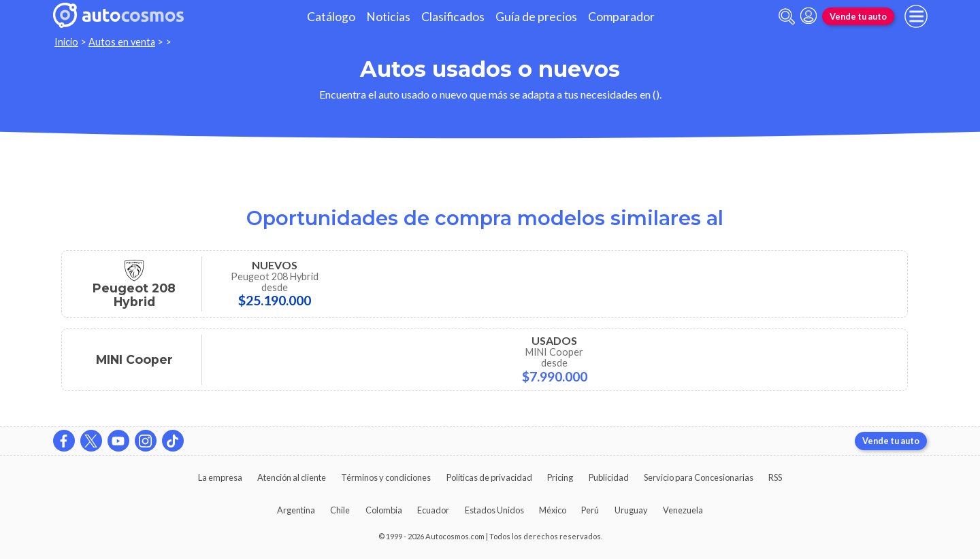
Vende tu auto (858, 16)
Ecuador (433, 510)
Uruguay (631, 510)
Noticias (388, 17)
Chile (340, 510)
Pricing (560, 477)
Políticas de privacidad (489, 477)
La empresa (220, 477)
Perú (590, 510)
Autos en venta (122, 42)
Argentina (296, 510)
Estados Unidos (494, 510)
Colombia (384, 510)
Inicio (66, 42)
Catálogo (331, 17)
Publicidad (609, 477)
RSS (775, 477)
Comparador (621, 17)
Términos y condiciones (386, 477)
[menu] (916, 16)
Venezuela (683, 510)
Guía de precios (536, 17)
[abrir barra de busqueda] (787, 17)
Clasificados (453, 17)
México (553, 510)
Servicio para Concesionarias (699, 477)
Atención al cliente (292, 477)
